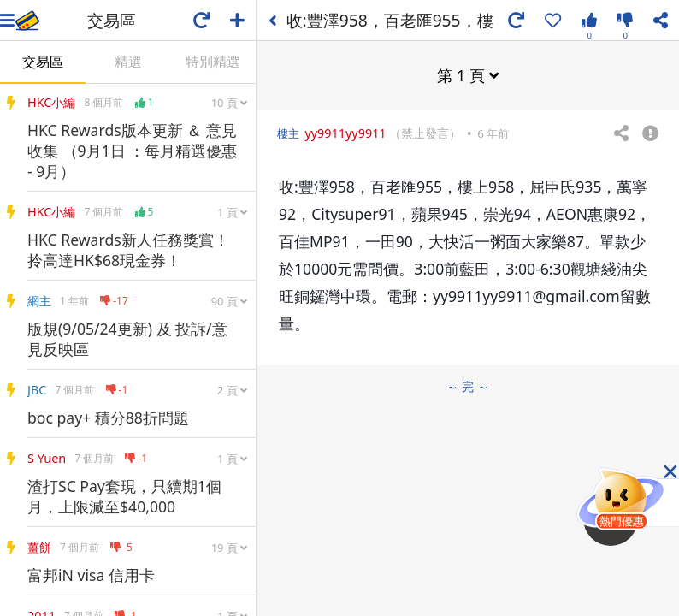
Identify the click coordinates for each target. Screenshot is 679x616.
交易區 (43, 62)
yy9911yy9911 (345, 133)
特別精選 (213, 62)
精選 (128, 62)
